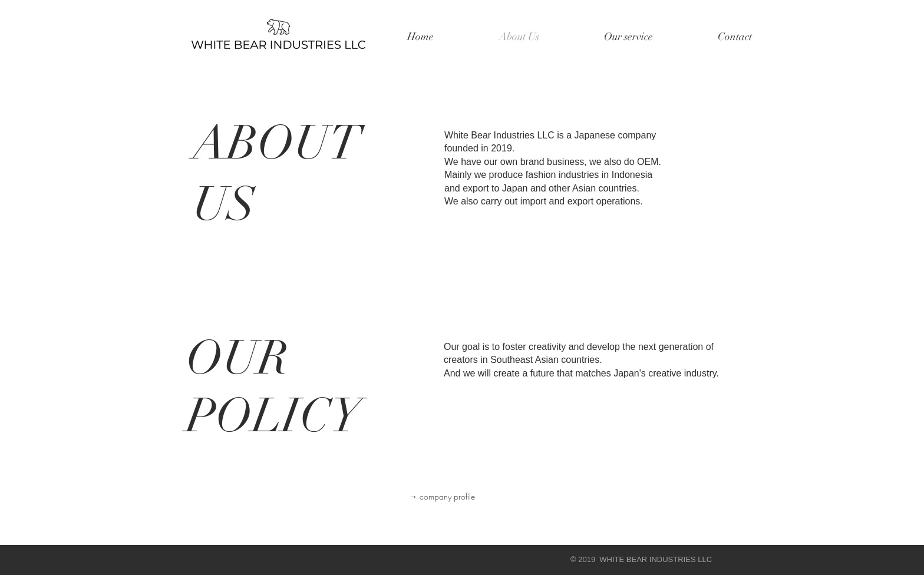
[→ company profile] (442, 497)
